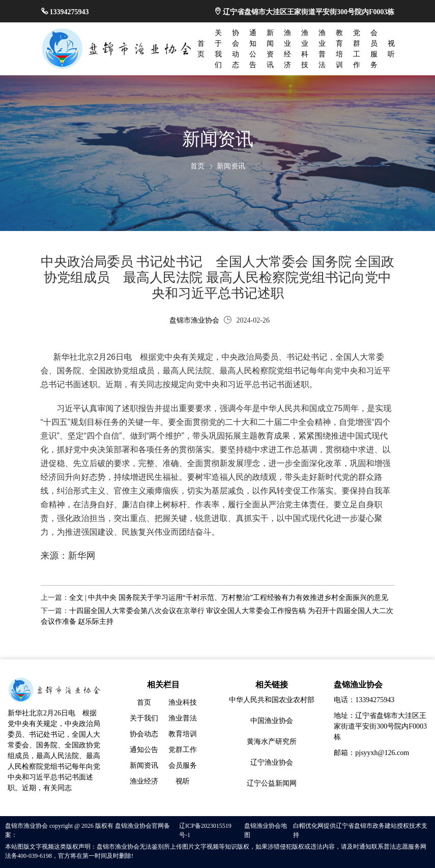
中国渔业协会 (272, 721)
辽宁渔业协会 (272, 762)
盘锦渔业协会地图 (266, 830)
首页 (197, 166)
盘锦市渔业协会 (194, 320)
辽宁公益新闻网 (272, 783)
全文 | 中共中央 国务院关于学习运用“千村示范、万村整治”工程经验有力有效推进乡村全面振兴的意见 (229, 598)
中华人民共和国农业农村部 (272, 700)
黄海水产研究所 (272, 742)
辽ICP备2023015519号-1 (205, 830)
